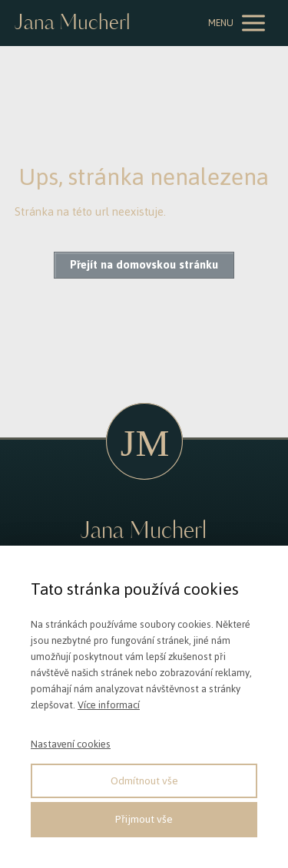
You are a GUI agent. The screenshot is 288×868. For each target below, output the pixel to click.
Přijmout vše (144, 819)
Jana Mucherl (72, 23)
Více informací (109, 705)
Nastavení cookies (71, 744)
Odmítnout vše (144, 781)
